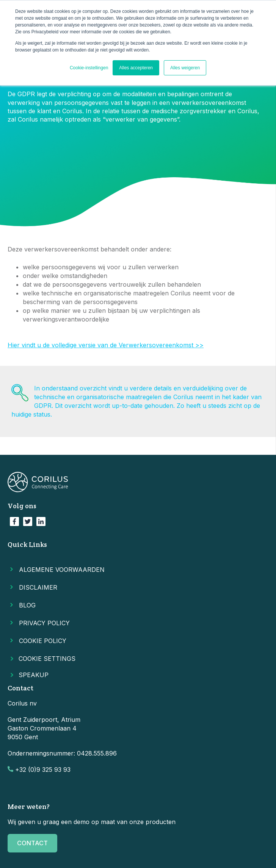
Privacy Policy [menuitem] (44, 623)
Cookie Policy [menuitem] (43, 641)
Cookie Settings (42, 659)
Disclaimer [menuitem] (38, 587)
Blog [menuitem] (27, 605)
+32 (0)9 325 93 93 (43, 770)
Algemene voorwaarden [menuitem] (62, 570)
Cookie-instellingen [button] (89, 68)
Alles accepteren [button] (136, 68)
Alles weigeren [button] (185, 68)
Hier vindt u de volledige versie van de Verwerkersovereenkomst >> (106, 345)
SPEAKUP (32, 675)
